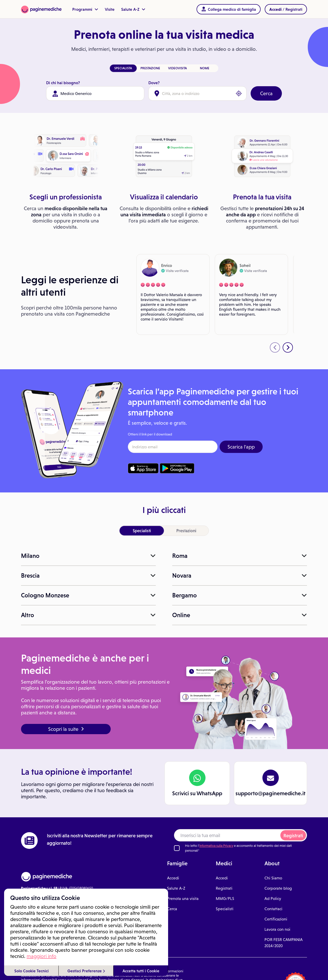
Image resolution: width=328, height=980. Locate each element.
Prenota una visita (183, 899)
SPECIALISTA (123, 68)
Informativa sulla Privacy (216, 846)
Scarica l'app (241, 447)
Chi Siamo (273, 878)
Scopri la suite (66, 729)
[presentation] (275, 347)
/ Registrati (286, 9)
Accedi (173, 878)
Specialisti (225, 909)
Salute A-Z (133, 9)
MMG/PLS (225, 899)
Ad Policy (273, 899)
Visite (110, 9)
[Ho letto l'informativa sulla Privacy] (177, 848)
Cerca (266, 93)
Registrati (293, 836)
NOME (205, 68)
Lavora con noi (277, 929)
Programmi (85, 9)
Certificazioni (276, 919)
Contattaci (273, 909)
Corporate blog (278, 888)
